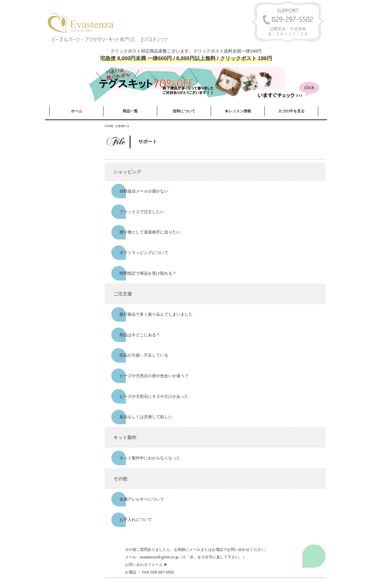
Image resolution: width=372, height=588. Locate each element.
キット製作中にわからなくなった (150, 458)
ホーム (77, 111)
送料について (184, 111)
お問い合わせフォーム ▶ (146, 565)
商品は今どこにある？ (140, 335)
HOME (109, 126)
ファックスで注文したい (142, 212)
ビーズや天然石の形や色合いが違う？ (154, 376)
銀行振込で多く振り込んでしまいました (156, 314)
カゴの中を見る (291, 111)
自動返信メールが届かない (144, 191)
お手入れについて (136, 519)
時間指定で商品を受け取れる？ (148, 273)
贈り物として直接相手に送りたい (150, 232)
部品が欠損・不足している (144, 355)
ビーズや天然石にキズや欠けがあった (154, 396)
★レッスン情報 (238, 111)
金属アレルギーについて (142, 499)
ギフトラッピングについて (144, 253)
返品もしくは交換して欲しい (146, 417)
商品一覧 (130, 111)
